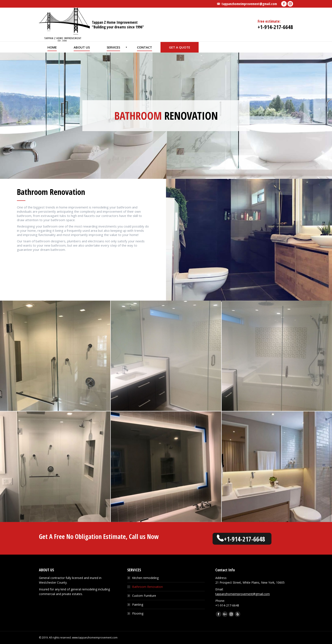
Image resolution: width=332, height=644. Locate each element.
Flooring (138, 613)
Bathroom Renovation (147, 587)
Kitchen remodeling (145, 578)
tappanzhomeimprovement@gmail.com (249, 4)
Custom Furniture (144, 596)
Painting (138, 604)
